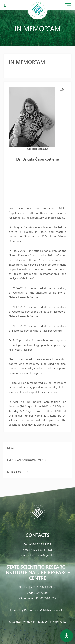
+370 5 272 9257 (40, 544)
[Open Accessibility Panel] (67, 636)
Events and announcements (27, 460)
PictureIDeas (32, 610)
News (11, 448)
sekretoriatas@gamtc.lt (41, 555)
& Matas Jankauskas (53, 610)
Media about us (18, 472)
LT (6, 5)
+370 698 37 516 (41, 550)
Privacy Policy (58, 622)
